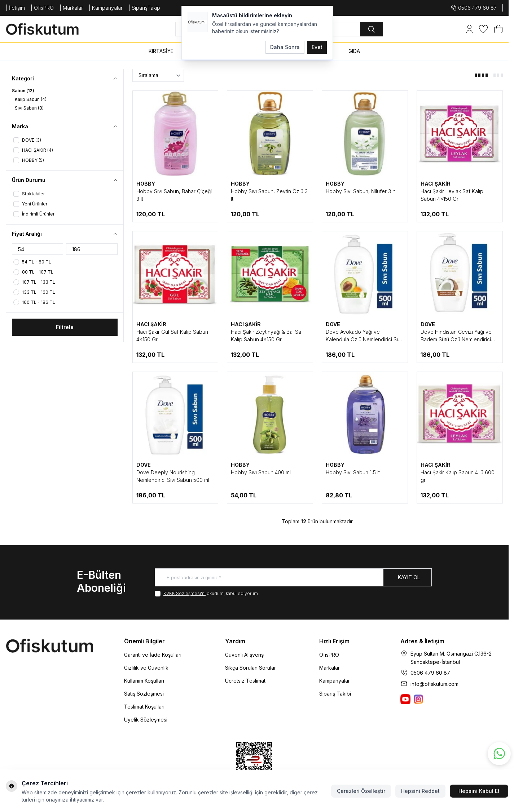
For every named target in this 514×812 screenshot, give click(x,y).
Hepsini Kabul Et (479, 791)
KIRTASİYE (161, 51)
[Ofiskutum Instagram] (418, 699)
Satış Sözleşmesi (144, 694)
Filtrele (65, 327)
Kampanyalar (335, 681)
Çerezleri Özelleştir (361, 791)
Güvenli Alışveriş (244, 655)
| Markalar (71, 8)
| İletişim (15, 8)
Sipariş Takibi (335, 694)
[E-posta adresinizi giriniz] (293, 577)
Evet (317, 47)
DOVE (333, 324)
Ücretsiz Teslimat (245, 681)
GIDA (354, 51)
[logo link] (49, 29)
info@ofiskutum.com (434, 684)
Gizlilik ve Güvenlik (146, 668)
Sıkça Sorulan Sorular (251, 668)
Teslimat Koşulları (144, 707)
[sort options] (158, 75)
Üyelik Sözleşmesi (146, 720)
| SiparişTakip (144, 8)
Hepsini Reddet (420, 791)
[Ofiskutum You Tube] (405, 699)
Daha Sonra (285, 47)
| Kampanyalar (106, 8)
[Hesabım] (469, 29)
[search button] (372, 29)
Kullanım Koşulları (144, 681)
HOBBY (146, 184)
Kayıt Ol (409, 577)
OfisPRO (329, 655)
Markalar (330, 668)
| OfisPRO (42, 8)
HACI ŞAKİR (436, 184)
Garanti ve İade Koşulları (153, 655)
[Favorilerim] (483, 29)
